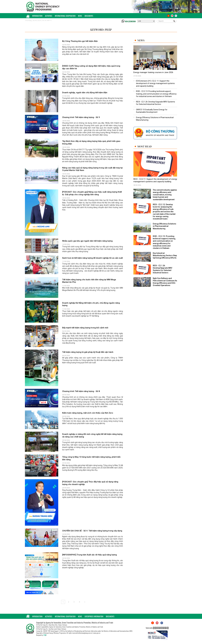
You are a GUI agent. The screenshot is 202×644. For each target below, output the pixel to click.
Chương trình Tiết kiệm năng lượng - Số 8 (81, 391)
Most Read (145, 146)
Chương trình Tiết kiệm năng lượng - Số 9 (81, 117)
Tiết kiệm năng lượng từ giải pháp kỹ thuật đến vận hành (88, 352)
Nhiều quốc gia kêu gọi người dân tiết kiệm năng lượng (87, 241)
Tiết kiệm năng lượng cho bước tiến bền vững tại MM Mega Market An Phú (89, 281)
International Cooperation (65, 16)
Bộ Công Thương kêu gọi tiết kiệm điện (80, 41)
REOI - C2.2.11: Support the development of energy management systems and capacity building (155, 180)
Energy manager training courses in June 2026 (153, 72)
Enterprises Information (94, 616)
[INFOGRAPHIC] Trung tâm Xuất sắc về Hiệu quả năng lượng (89, 555)
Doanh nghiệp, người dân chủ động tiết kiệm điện (85, 93)
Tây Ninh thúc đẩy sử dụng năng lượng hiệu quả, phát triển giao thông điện (91, 142)
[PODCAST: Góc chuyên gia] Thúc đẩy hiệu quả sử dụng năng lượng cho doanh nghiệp (90, 483)
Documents (89, 16)
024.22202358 (130, 21)
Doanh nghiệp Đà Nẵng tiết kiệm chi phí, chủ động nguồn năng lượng (91, 304)
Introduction (37, 16)
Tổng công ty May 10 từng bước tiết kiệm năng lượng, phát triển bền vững (91, 458)
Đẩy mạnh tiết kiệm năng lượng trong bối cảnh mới (85, 328)
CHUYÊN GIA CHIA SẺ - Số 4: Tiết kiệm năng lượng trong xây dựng (92, 531)
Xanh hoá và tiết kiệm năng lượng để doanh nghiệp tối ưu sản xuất (92, 258)
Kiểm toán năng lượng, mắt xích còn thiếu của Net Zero (88, 413)
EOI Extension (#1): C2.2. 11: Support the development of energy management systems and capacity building (155, 83)
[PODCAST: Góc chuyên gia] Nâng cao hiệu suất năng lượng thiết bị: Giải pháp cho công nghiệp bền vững (92, 193)
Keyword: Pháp (101, 30)
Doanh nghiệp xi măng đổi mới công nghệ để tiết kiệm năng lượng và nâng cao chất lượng (92, 435)
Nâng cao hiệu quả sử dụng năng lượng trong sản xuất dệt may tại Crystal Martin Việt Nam (92, 169)
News (80, 16)
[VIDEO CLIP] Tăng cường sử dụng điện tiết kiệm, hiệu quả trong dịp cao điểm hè (91, 67)
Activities (49, 16)
